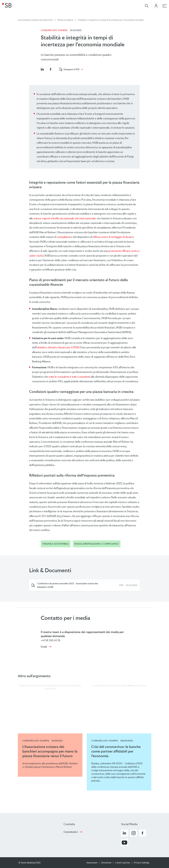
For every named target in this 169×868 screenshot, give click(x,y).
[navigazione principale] (165, 6)
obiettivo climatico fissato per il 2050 (58, 347)
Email (44, 647)
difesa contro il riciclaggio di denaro (113, 237)
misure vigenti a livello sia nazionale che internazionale (65, 218)
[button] (42, 69)
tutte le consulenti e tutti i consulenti (69, 377)
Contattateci (71, 832)
